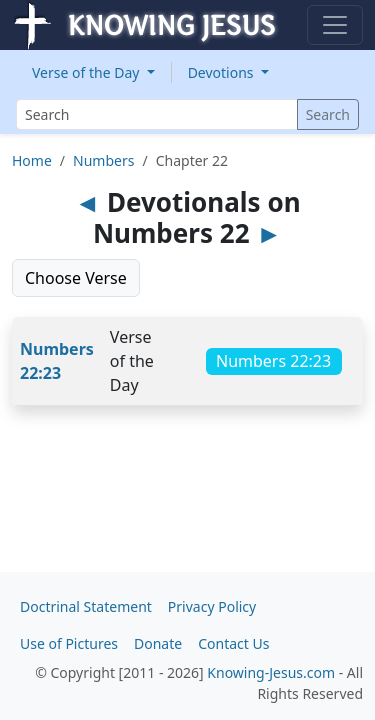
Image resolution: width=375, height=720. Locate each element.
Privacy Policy (212, 606)
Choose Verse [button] (76, 278)
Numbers (103, 160)
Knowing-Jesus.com (271, 672)
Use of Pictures (69, 643)
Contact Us (233, 643)
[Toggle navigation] (335, 25)
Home (32, 160)
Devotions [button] (223, 72)
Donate (158, 643)
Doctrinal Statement (86, 606)
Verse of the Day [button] (87, 72)
